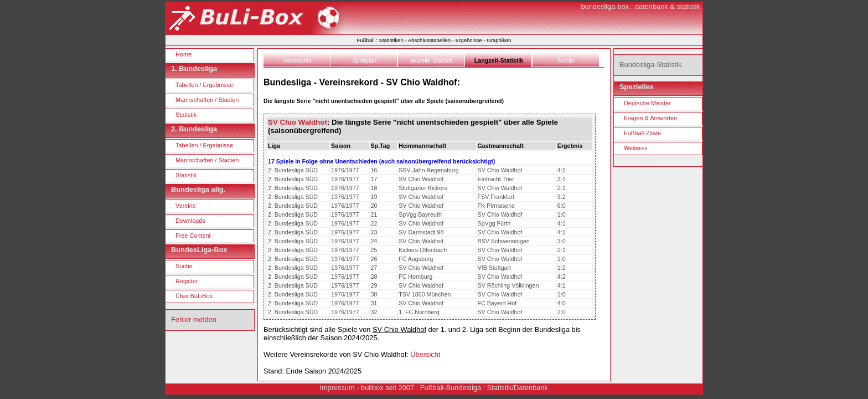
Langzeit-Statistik (499, 60)
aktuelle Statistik (432, 60)
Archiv (566, 60)
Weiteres (636, 148)
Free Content (193, 236)
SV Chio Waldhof (298, 122)
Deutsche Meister (647, 103)
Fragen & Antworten (650, 118)
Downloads (190, 221)
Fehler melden (194, 319)
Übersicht (425, 354)
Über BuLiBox (194, 296)
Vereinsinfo (297, 60)
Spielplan (364, 60)
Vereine (186, 206)
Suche (184, 266)
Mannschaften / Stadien (207, 100)
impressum (337, 388)
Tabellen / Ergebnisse (204, 85)
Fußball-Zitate (642, 133)
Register (187, 281)
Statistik (186, 115)
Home (184, 54)
